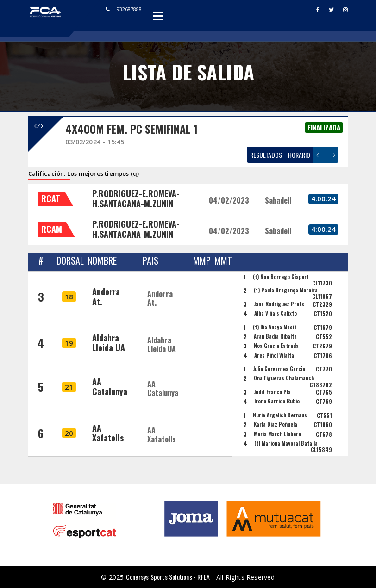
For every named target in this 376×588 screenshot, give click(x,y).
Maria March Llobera (277, 434)
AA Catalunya (110, 387)
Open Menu (158, 16)
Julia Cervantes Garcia (279, 369)
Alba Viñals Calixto (276, 313)
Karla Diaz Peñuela (276, 424)
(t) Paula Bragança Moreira (286, 290)
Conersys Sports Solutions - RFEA (168, 577)
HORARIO (299, 155)
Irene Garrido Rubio (277, 401)
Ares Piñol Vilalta (274, 355)
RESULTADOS (266, 155)
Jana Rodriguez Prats (279, 304)
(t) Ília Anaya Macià (275, 327)
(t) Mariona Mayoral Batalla (286, 443)
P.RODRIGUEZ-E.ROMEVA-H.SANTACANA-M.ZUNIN (136, 198)
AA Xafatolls (108, 433)
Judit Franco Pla (272, 392)
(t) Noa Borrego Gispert (281, 277)
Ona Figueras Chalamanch (284, 378)
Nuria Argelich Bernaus (280, 415)
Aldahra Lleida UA (109, 343)
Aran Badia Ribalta (275, 336)
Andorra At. (106, 297)
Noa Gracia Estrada (276, 346)
